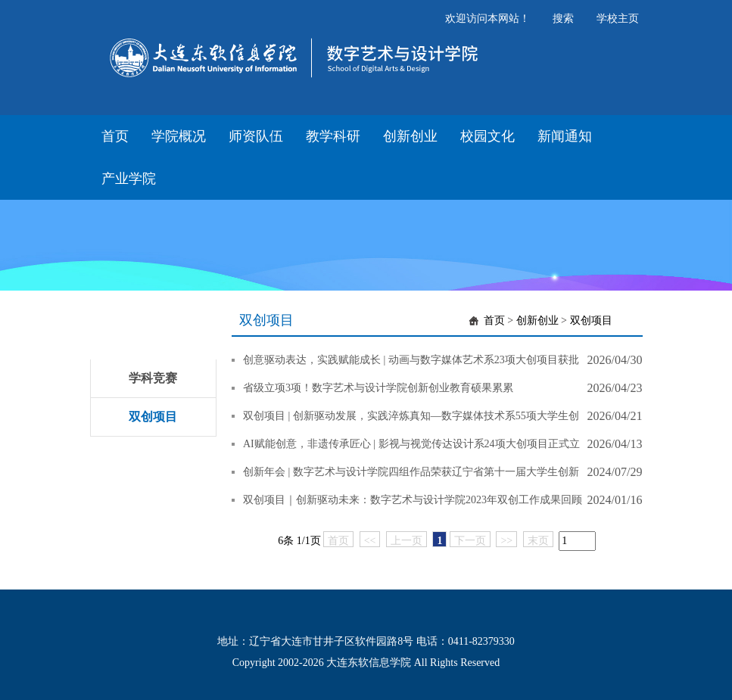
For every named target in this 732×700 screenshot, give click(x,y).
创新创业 (537, 320)
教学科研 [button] (333, 136)
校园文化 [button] (487, 136)
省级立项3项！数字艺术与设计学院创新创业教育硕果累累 (378, 388)
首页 (494, 320)
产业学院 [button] (129, 179)
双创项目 (153, 417)
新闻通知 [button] (565, 136)
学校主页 (618, 19)
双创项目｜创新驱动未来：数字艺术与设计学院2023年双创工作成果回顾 (413, 500)
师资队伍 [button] (256, 136)
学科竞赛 (153, 378)
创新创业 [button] (410, 136)
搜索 (563, 19)
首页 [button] (115, 136)
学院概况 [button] (179, 136)
